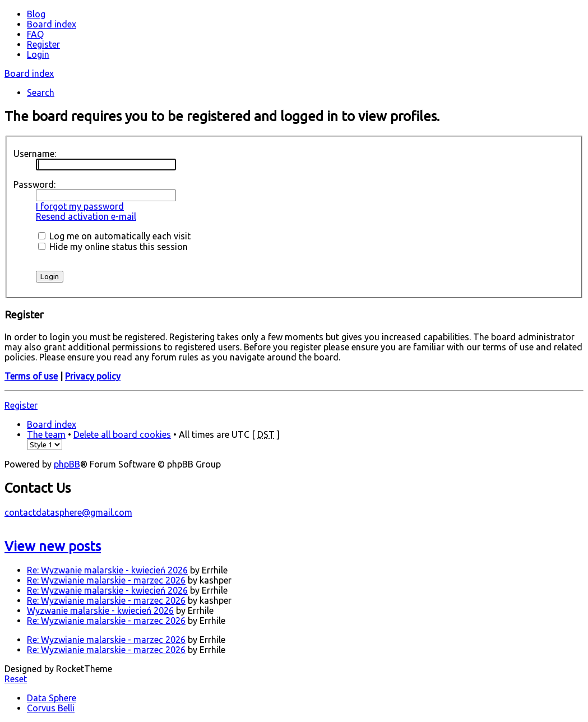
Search (41, 92)
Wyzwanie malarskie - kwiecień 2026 (100, 610)
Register (21, 405)
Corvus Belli (51, 708)
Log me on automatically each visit (114, 236)
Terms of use (31, 376)
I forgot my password (80, 206)
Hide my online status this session (113, 247)
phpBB (67, 464)
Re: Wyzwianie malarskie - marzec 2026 (106, 580)
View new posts (53, 546)
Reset (16, 679)
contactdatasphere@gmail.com (68, 512)
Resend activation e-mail (86, 216)
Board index (29, 73)
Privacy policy (93, 376)
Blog (36, 14)
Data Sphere (52, 698)
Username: (35, 154)
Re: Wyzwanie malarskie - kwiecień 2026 (107, 570)
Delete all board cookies (122, 434)
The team (46, 434)
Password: (34, 184)
